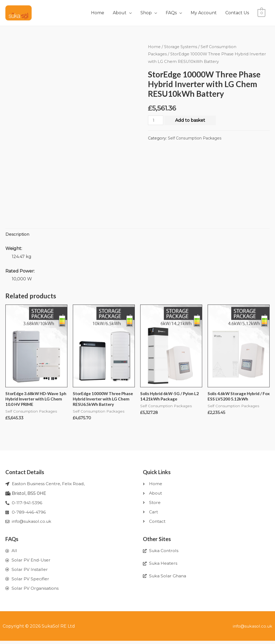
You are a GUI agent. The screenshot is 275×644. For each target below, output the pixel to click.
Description (18, 235)
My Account (204, 13)
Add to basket (190, 120)
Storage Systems (181, 47)
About (120, 13)
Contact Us (237, 13)
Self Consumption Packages (196, 138)
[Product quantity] (156, 120)
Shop (146, 13)
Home (98, 13)
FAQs (171, 13)
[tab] (18, 235)
